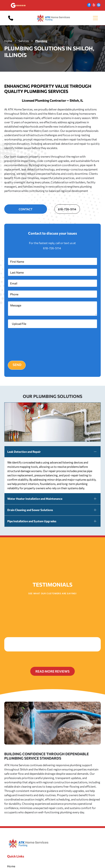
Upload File (19, 324)
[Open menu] (95, 18)
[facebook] (89, 5)
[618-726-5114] (11, 20)
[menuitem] (53, 859)
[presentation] (23, 344)
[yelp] (94, 5)
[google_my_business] (99, 5)
